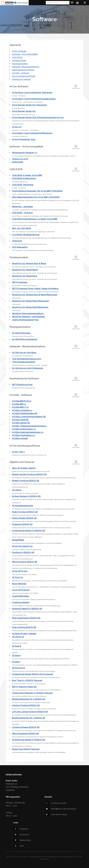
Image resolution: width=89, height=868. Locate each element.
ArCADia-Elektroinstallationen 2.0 (28, 432)
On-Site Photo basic (21, 333)
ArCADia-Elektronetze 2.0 (24, 429)
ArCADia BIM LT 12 (20, 407)
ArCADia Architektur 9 (22, 410)
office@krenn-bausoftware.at (61, 809)
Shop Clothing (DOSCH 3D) (24, 627)
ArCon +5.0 (17, 127)
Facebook (21, 829)
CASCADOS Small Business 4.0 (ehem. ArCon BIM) (35, 219)
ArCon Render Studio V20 (24, 111)
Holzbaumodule (19, 61)
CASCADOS (17, 57)
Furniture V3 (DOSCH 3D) (23, 552)
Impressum (22, 835)
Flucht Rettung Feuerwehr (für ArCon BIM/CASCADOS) (37, 191)
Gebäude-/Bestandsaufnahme (26, 67)
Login (72, 3)
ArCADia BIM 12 (19, 404)
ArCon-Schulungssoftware (24, 76)
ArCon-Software (19, 51)
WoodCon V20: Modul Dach (25, 276)
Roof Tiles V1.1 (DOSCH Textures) (27, 680)
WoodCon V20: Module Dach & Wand (29, 263)
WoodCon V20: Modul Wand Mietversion (31, 301)
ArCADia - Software (21, 73)
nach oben (76, 88)
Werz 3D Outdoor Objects (24, 468)
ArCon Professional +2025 (24, 139)
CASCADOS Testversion (23, 185)
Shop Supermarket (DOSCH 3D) (26, 618)
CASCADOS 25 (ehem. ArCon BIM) (27, 175)
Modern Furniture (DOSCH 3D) (25, 481)
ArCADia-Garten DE (21, 423)
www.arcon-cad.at (56, 814)
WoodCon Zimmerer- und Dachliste (28, 317)
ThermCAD (17, 241)
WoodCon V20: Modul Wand (25, 270)
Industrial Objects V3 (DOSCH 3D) (27, 609)
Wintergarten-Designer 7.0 (24, 153)
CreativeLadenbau (21, 602)
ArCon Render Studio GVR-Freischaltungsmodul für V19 (38, 118)
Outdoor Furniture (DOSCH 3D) (26, 705)
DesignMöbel (18, 540)
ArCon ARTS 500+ (20, 571)
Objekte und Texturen (21, 79)
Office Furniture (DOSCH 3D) (25, 562)
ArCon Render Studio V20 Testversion (29, 105)
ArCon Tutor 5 (18, 452)
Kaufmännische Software (23, 70)
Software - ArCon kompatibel (25, 54)
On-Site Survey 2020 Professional (27, 368)
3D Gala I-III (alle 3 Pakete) (24, 634)
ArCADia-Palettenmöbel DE (25, 413)
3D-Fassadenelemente (23, 506)
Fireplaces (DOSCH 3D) (22, 524)
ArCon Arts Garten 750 (22, 546)
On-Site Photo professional (25, 339)
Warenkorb (77, 3)
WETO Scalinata (20, 282)
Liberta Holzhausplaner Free (25, 320)
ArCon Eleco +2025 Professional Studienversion (34, 99)
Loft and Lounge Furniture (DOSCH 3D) (30, 712)
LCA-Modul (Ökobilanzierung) (26, 235)
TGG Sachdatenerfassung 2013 (27, 359)
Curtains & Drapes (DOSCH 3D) (26, 727)
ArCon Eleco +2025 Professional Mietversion (32, 133)
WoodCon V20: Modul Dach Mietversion (30, 307)
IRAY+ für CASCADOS (21, 228)
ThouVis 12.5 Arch (20, 159)
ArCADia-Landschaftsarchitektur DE (29, 417)
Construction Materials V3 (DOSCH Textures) (32, 693)
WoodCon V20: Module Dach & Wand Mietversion (35, 295)
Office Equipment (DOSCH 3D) (25, 734)
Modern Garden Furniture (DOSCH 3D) (29, 474)
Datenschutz (22, 840)
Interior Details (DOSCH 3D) (24, 518)
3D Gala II (16, 655)
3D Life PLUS (18, 637)
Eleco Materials (19, 584)
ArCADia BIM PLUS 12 (22, 401)
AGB (19, 846)
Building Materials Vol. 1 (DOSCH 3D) (29, 718)
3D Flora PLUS (18, 668)
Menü (85, 3)
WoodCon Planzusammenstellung (28, 314)
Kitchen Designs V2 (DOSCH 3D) (26, 496)
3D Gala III (17, 646)
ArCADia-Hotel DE (20, 420)
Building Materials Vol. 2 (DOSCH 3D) (29, 699)
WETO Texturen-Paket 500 (24, 687)
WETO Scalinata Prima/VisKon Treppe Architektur (35, 289)
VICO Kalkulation (20, 247)
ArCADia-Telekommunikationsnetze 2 (29, 426)
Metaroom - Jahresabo (22, 207)
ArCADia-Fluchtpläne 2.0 (23, 435)
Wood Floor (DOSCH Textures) (26, 749)
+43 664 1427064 (56, 803)
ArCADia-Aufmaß (20, 438)
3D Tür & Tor (18, 577)
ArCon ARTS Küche (21, 590)
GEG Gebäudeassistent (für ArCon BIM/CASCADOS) (36, 197)
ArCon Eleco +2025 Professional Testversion (32, 93)
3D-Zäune (17, 490)
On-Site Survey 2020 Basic (24, 353)
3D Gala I (16, 662)
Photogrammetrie (20, 64)
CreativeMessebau (21, 596)
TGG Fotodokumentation (24, 362)
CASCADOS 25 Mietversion (24, 178)
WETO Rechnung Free (22, 385)
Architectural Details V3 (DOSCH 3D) (28, 531)
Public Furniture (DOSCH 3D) (25, 512)
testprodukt (18, 162)
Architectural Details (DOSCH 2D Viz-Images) (32, 674)
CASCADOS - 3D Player (22, 213)
